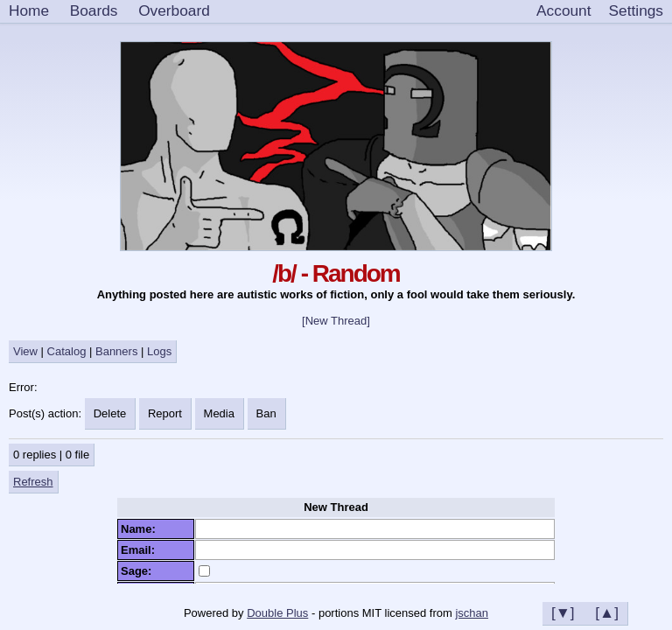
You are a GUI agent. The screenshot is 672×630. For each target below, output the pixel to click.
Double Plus (277, 613)
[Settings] (636, 11)
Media (219, 413)
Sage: (140, 571)
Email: (141, 550)
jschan (472, 613)
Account (563, 10)
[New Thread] (336, 321)
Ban (266, 413)
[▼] (563, 612)
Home (29, 10)
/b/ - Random (336, 273)
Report (165, 413)
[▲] (607, 612)
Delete (110, 413)
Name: (141, 529)
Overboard (174, 10)
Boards (94, 10)
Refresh (33, 482)
